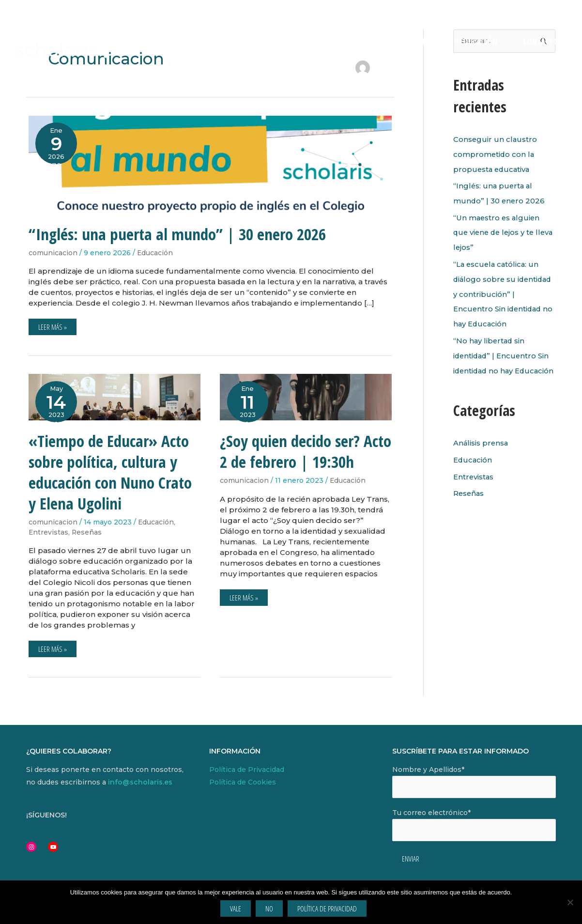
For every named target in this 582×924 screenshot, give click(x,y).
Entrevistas (49, 532)
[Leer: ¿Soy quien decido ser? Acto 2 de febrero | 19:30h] (306, 396)
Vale (236, 909)
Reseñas (87, 532)
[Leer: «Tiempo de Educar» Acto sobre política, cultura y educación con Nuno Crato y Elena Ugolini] (115, 396)
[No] (570, 902)
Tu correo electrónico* (474, 825)
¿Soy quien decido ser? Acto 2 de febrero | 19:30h (306, 451)
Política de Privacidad (247, 770)
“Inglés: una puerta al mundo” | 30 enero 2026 (177, 234)
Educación (155, 253)
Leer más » (52, 325)
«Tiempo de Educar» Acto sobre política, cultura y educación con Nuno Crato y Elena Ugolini (110, 472)
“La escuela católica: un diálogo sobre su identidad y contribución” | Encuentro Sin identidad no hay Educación (504, 290)
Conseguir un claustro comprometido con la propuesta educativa (496, 154)
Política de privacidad (327, 909)
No (269, 909)
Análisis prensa (481, 451)
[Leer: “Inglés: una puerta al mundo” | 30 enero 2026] (210, 163)
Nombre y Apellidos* (474, 782)
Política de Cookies (243, 782)
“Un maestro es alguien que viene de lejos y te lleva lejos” (498, 230)
